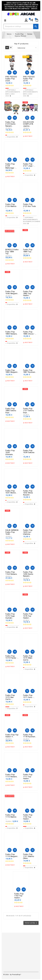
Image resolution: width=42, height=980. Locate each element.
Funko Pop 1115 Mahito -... (11, 817)
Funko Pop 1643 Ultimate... (10, 453)
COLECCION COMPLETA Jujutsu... (28, 124)
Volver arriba (31, 923)
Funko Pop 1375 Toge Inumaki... (10, 616)
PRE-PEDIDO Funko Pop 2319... (29, 79)
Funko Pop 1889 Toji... (28, 251)
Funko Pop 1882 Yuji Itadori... (28, 294)
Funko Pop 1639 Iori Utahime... (28, 532)
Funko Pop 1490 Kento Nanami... (28, 574)
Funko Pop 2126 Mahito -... (11, 206)
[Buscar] (21, 26)
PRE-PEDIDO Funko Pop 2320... (11, 79)
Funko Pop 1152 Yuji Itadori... (28, 817)
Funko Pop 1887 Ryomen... (30, 371)
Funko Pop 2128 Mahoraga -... (11, 166)
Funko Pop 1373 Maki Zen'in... (28, 658)
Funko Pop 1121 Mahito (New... (29, 856)
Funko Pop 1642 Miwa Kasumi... (28, 493)
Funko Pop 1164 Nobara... (12, 573)
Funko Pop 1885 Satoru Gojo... (11, 411)
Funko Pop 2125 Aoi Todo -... (30, 206)
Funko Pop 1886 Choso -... (30, 333)
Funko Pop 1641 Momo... (11, 492)
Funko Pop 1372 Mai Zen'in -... (10, 697)
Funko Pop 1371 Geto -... (29, 696)
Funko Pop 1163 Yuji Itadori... (19, 896)
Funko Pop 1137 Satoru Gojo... (28, 411)
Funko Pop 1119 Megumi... (12, 855)
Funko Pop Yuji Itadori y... (12, 736)
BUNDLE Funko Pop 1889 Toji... (12, 252)
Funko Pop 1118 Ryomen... (30, 736)
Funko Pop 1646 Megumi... (12, 292)
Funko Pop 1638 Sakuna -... (29, 453)
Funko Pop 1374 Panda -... (12, 657)
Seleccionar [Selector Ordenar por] (27, 48)
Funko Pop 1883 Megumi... (12, 371)
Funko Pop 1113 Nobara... (12, 776)
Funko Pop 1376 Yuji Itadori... (28, 616)
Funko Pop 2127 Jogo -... (29, 165)
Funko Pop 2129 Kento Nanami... (10, 124)
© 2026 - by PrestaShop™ (12, 975)
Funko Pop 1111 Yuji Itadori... (28, 777)
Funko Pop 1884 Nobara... (12, 333)
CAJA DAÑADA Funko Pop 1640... (12, 532)
